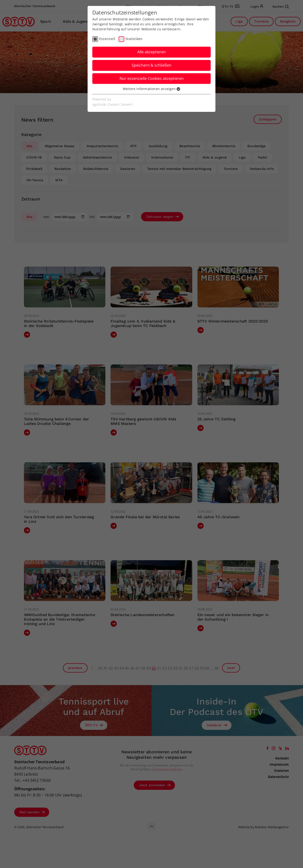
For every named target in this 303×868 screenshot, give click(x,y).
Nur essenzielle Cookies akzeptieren (152, 78)
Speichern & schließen (151, 65)
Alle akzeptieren (151, 52)
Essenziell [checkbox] (107, 39)
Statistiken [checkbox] (134, 39)
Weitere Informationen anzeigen (151, 89)
